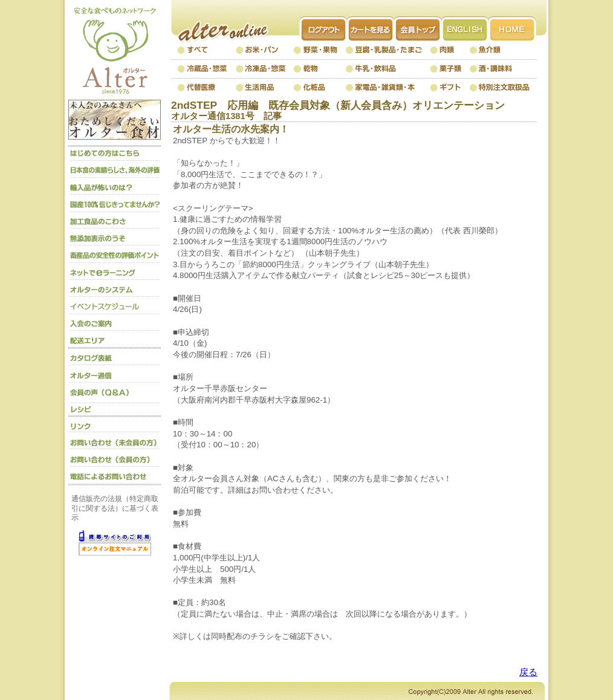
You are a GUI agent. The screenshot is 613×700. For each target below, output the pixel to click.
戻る (528, 672)
